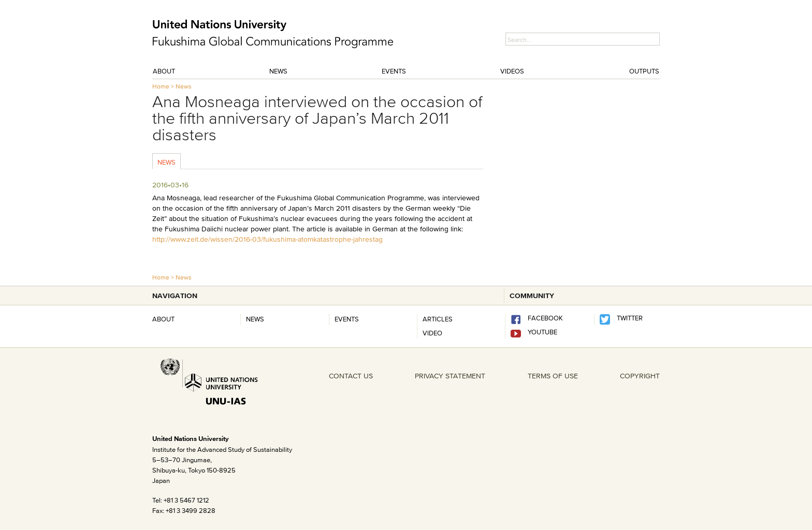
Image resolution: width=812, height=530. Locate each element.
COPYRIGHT (640, 376)
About (164, 71)
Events (394, 71)
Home (161, 86)
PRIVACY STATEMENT (450, 376)
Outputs (644, 71)
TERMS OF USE (553, 376)
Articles (438, 319)
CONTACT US (351, 376)
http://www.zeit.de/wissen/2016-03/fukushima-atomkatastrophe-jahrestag (267, 239)
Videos (512, 71)
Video (432, 333)
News (278, 71)
